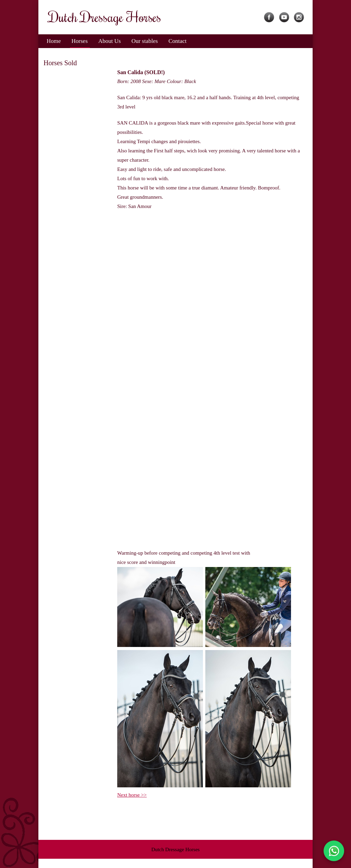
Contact (177, 41)
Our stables (144, 41)
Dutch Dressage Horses (176, 849)
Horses (80, 41)
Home (54, 41)
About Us (110, 41)
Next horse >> (132, 795)
